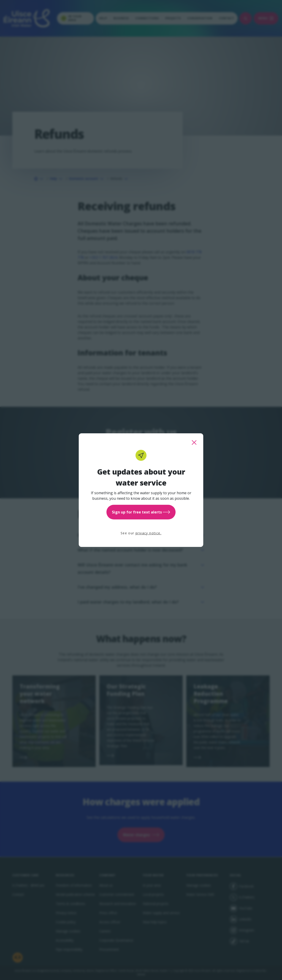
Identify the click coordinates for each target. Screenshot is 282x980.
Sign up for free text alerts (141, 512)
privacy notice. (148, 533)
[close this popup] (194, 442)
